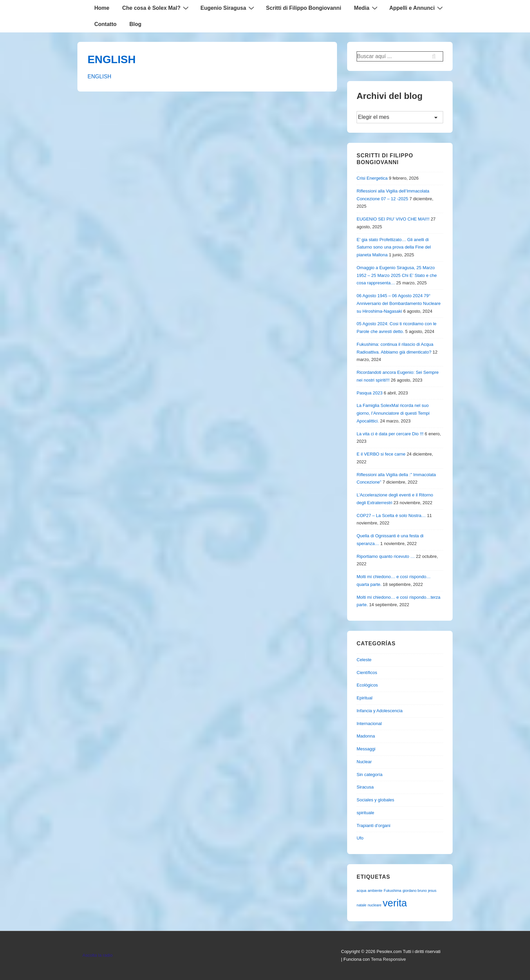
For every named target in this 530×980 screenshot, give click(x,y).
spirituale (365, 813)
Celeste (364, 660)
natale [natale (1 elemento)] (362, 905)
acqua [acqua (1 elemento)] (362, 891)
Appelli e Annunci (417, 8)
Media (366, 8)
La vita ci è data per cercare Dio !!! (390, 434)
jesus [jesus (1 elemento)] (432, 891)
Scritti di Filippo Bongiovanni (304, 8)
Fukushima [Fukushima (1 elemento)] (392, 891)
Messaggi (366, 749)
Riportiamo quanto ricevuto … (386, 556)
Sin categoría (370, 775)
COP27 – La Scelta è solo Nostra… (391, 515)
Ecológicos (367, 685)
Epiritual (365, 698)
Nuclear (364, 762)
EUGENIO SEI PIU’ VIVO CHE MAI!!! (393, 219)
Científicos (367, 673)
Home (102, 8)
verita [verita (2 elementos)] (395, 903)
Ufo (360, 838)
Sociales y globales (375, 800)
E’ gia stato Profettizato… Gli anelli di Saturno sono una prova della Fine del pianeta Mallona (394, 247)
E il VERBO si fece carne (381, 454)
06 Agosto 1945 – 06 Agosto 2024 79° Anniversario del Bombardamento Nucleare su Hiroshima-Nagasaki (399, 303)
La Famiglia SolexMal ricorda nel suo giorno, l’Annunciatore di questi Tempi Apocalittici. (393, 413)
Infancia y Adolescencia (380, 711)
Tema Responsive (388, 959)
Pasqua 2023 (370, 393)
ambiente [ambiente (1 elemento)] (375, 891)
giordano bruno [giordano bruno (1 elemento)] (415, 891)
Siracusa (365, 787)
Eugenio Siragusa (228, 8)
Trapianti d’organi (374, 826)
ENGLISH (112, 59)
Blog (136, 24)
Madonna (366, 736)
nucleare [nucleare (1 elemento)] (375, 905)
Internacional (369, 724)
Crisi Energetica (372, 178)
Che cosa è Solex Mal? (156, 8)
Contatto (105, 24)
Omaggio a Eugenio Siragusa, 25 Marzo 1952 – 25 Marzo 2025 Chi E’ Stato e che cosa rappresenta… (397, 275)
